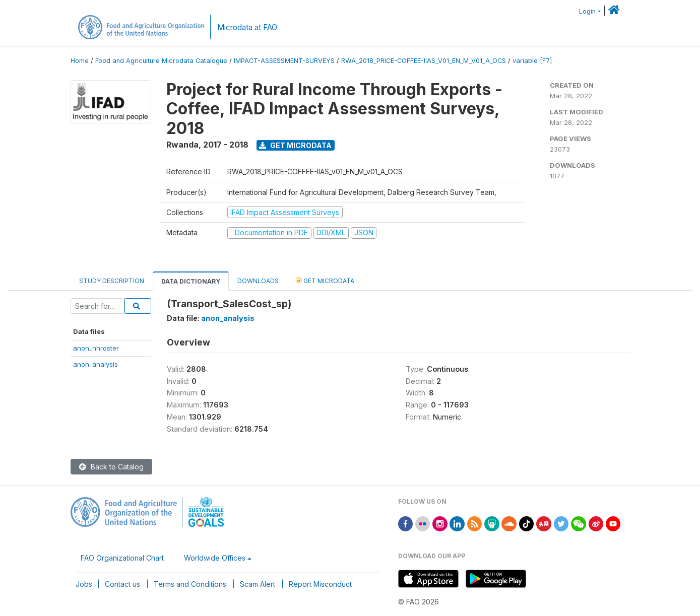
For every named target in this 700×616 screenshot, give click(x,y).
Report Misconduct (320, 584)
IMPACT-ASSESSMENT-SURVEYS (284, 61)
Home (80, 61)
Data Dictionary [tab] (191, 281)
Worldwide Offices (215, 558)
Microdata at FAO (247, 27)
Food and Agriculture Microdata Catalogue (161, 61)
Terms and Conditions (190, 584)
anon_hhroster (96, 348)
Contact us (122, 584)
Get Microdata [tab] (325, 280)
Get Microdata (295, 145)
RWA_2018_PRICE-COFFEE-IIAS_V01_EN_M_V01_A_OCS (424, 61)
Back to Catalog (111, 467)
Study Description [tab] (112, 281)
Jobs (84, 584)
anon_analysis (96, 364)
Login (587, 11)
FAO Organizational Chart (122, 558)
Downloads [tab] (258, 281)
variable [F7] (532, 61)
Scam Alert (258, 584)
